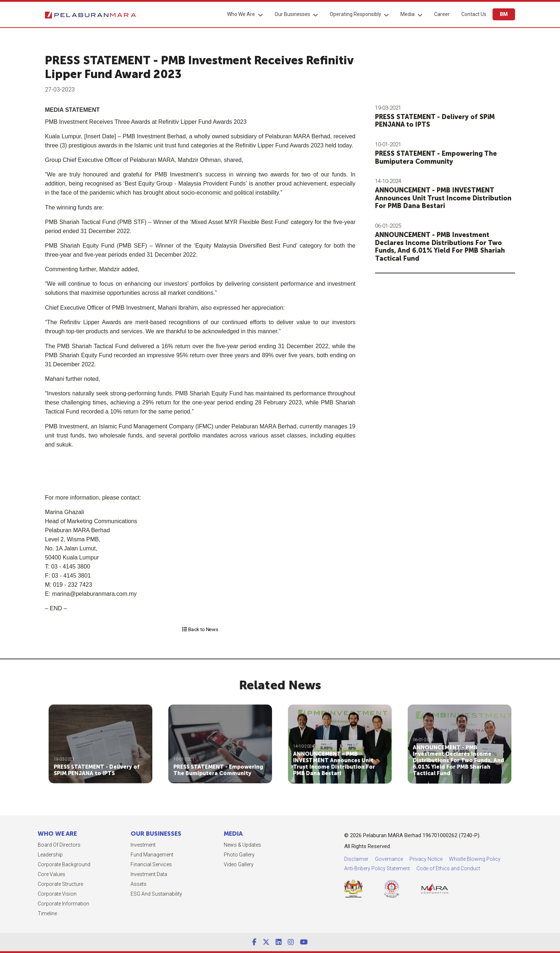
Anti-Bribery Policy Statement (456, 868)
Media (407, 14)
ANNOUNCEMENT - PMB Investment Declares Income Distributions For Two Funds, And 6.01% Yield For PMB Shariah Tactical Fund (447, 247)
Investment (114, 845)
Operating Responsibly (355, 14)
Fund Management (123, 855)
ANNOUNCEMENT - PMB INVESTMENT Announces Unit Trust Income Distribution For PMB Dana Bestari (450, 198)
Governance (468, 859)
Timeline (18, 913)
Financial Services (122, 864)
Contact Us (474, 14)
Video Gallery (209, 864)
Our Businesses (292, 14)
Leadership (20, 855)
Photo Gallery (209, 855)
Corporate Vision (27, 894)
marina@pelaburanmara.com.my (66, 594)
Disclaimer (436, 859)
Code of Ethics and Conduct (528, 868)
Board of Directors (29, 845)
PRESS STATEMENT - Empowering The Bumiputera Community (443, 158)
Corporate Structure (31, 884)
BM (504, 14)
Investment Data (120, 874)
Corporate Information (34, 904)
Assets (109, 884)
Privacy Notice (505, 859)
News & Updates (213, 845)
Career (442, 14)
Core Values (22, 874)
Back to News (200, 629)
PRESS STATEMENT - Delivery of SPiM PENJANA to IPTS (442, 121)
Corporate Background (34, 864)
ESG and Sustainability (127, 894)
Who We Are (241, 14)
